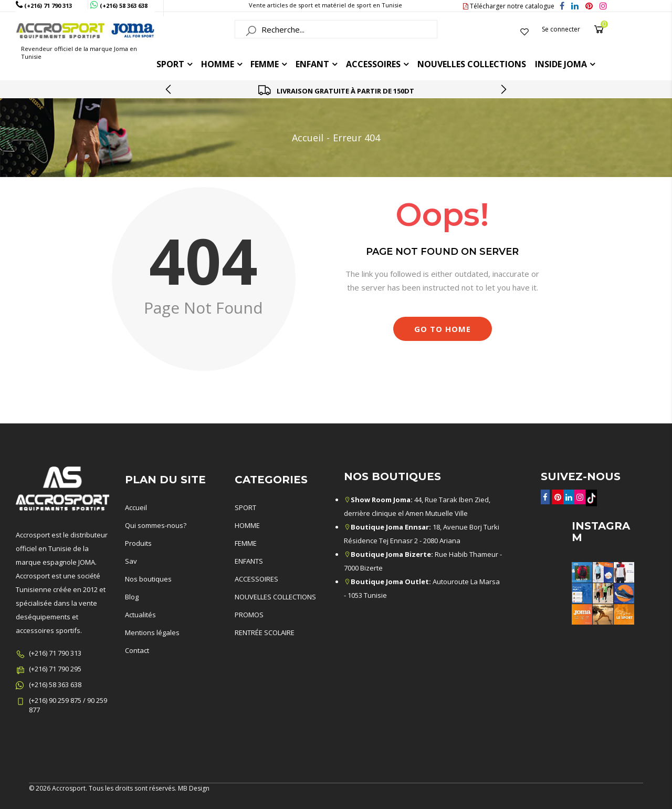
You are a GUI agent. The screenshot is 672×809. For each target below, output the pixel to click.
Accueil (308, 138)
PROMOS (249, 615)
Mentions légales (152, 632)
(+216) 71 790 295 (55, 669)
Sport (170, 64)
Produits (138, 543)
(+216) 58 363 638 (55, 684)
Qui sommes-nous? (156, 525)
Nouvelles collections (472, 64)
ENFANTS (249, 561)
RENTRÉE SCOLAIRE (265, 632)
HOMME (218, 64)
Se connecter (561, 29)
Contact (137, 650)
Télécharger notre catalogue (509, 6)
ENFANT (312, 64)
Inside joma (561, 64)
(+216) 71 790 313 (55, 653)
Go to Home (443, 329)
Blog (132, 597)
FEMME (265, 64)
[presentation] (169, 89)
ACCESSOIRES (373, 64)
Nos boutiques (148, 579)
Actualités (140, 615)
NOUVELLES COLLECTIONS (275, 597)
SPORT (245, 507)
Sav (131, 561)
